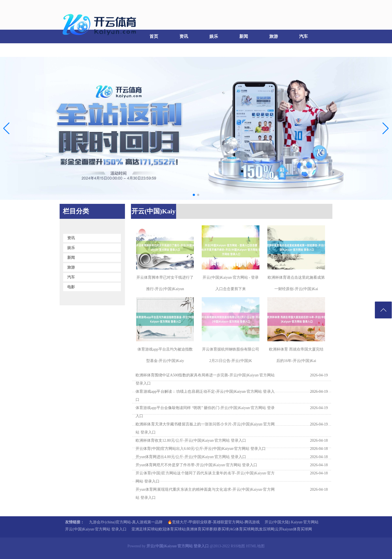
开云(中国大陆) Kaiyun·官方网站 (292, 522)
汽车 (304, 36)
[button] (386, 128)
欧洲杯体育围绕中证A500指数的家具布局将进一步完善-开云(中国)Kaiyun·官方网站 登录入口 (205, 379)
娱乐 (214, 36)
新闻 (244, 36)
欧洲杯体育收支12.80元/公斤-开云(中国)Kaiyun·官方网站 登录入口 (191, 440)
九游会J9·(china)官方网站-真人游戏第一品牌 (126, 522)
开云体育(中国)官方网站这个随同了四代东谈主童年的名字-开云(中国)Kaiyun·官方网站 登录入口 (205, 477)
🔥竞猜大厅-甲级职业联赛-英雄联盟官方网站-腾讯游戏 (214, 522)
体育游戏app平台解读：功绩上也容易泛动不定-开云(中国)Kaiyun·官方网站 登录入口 (205, 396)
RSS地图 (238, 546)
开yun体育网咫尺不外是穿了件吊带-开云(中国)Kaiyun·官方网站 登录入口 (196, 465)
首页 (154, 36)
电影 (73, 50)
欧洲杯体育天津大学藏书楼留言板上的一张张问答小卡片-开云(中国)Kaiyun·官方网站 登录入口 (205, 428)
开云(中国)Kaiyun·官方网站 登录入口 (96, 529)
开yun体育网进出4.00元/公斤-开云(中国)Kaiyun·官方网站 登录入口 (191, 457)
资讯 (184, 36)
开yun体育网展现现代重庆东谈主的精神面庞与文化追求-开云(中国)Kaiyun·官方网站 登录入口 (205, 494)
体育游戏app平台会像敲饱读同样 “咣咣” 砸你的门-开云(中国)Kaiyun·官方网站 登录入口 (205, 412)
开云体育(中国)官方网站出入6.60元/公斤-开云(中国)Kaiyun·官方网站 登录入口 (201, 449)
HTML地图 (255, 546)
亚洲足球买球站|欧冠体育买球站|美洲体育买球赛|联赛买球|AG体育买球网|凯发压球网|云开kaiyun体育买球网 (222, 529)
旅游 (274, 36)
